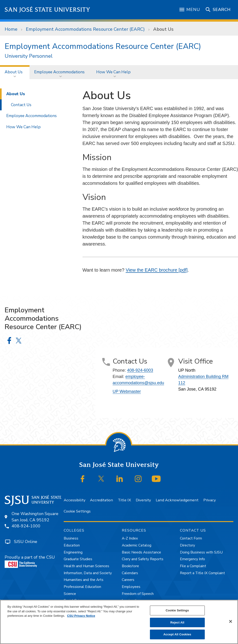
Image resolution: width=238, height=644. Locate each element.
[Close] (231, 621)
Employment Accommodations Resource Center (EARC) (85, 29)
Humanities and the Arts (84, 580)
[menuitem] (15, 72)
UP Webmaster (127, 391)
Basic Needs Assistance (141, 552)
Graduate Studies (78, 559)
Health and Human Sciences (86, 566)
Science (70, 594)
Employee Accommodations (59, 72)
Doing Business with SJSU (201, 552)
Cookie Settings (77, 511)
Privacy (210, 500)
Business (71, 538)
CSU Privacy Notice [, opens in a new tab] (81, 616)
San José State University (48, 10)
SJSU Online (26, 542)
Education (72, 545)
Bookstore (130, 566)
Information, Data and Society (88, 573)
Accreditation (101, 500)
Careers (128, 580)
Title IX (124, 500)
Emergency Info (192, 559)
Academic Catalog (137, 545)
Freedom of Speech (138, 594)
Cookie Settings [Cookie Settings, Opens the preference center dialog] (177, 610)
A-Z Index (130, 538)
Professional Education (82, 587)
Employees (131, 587)
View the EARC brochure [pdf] (157, 270)
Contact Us (21, 105)
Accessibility (74, 500)
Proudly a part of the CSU (30, 561)
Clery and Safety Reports (143, 559)
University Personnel (29, 56)
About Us (163, 29)
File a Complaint (193, 566)
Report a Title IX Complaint (202, 573)
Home (11, 29)
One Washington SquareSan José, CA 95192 (35, 517)
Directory (187, 545)
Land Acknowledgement (177, 500)
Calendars (130, 573)
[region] (119, 622)
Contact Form (191, 538)
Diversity (143, 500)
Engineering (73, 552)
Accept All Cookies (177, 634)
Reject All (177, 622)
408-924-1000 (26, 526)
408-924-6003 (140, 370)
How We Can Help (113, 72)
